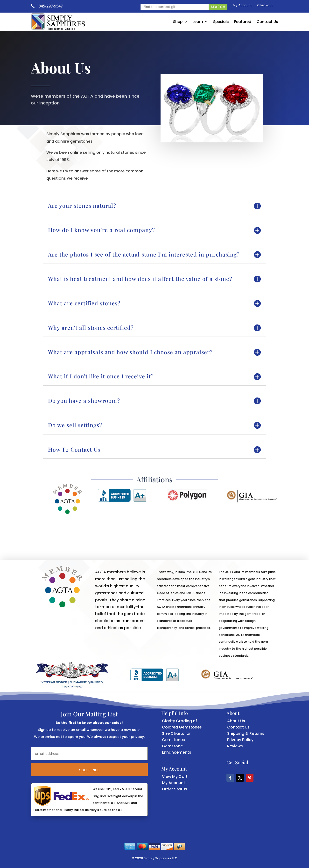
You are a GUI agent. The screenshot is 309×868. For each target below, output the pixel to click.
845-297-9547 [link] (51, 6)
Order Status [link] (175, 789)
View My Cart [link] (175, 776)
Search (218, 7)
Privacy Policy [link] (240, 740)
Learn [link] (198, 22)
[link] (35, 6)
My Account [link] (242, 6)
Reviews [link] (235, 746)
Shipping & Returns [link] (246, 733)
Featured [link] (243, 22)
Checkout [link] (265, 6)
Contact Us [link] (267, 22)
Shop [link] (178, 22)
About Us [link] (236, 721)
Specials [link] (221, 22)
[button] (230, 778)
